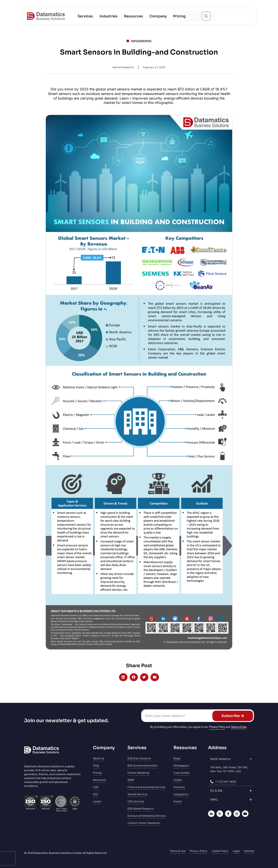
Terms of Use (239, 727)
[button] (85, 16)
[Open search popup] (206, 16)
